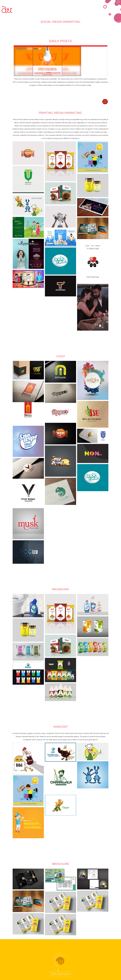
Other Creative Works (60, 974)
